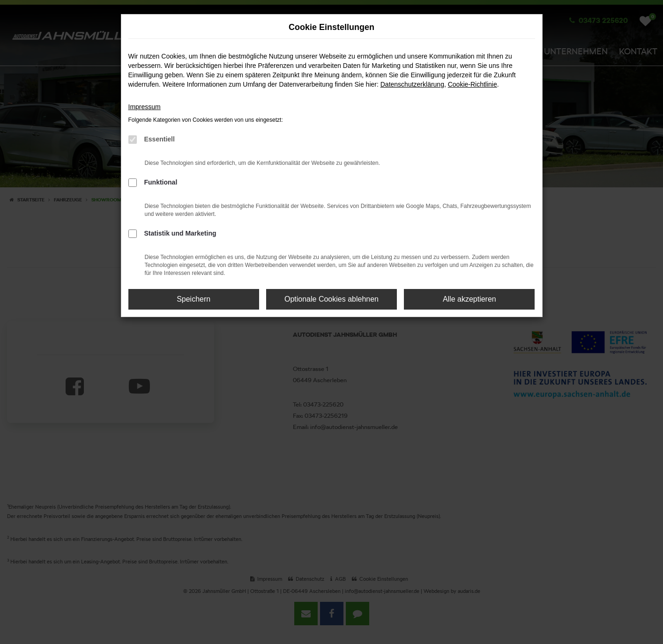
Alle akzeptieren (469, 299)
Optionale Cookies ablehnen (331, 299)
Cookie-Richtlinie (473, 84)
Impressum (145, 107)
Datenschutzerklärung (412, 84)
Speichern (194, 299)
